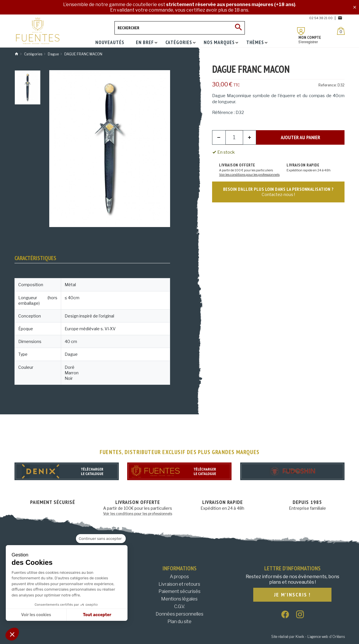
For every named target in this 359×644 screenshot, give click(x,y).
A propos (179, 577)
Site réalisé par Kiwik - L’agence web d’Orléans (308, 637)
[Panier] (341, 31)
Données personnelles (180, 614)
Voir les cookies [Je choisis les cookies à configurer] (36, 615)
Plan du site (180, 622)
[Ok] (238, 28)
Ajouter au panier (300, 137)
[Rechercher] (180, 28)
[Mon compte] (301, 31)
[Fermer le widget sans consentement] (101, 539)
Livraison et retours (179, 584)
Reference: (328, 85)
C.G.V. (180, 606)
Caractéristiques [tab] (35, 258)
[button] (12, 634)
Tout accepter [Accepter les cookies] (97, 615)
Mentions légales (179, 599)
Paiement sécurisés (180, 591)
